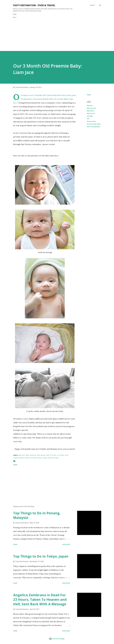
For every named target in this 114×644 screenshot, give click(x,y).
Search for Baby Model (94, 124)
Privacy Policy (51, 17)
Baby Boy (90, 105)
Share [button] (89, 95)
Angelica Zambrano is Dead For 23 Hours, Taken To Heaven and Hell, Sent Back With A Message (40, 599)
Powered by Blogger (57, 639)
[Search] (92, 5)
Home (15, 17)
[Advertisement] (57, 34)
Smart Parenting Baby (93, 127)
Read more (66, 544)
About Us (38, 17)
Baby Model (90, 111)
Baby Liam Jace (91, 108)
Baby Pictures (91, 113)
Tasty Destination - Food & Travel (34, 5)
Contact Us (26, 17)
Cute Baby (90, 116)
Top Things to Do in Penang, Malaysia (37, 515)
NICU (88, 119)
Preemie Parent (91, 121)
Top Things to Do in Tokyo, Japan (41, 556)
